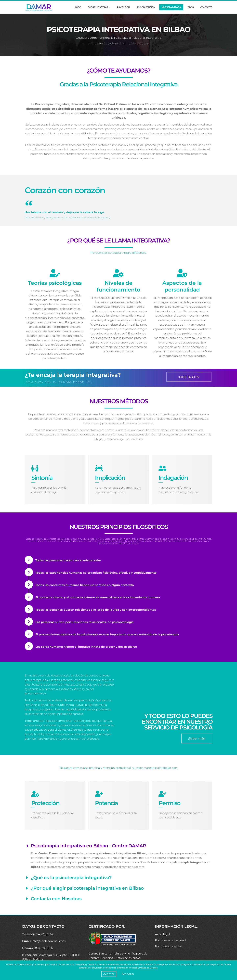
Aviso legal (163, 934)
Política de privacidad (170, 940)
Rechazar (128, 974)
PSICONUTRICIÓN (146, 7)
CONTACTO (206, 7)
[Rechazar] (233, 970)
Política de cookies (168, 946)
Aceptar (109, 974)
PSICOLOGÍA (123, 7)
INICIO (78, 7)
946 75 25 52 (45, 934)
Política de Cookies (148, 968)
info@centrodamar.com (49, 941)
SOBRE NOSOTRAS (99, 7)
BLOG (191, 7)
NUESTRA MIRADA (171, 7)
